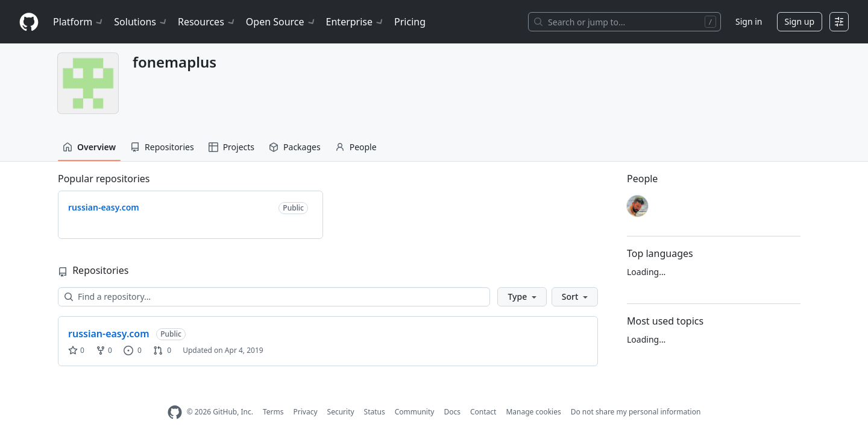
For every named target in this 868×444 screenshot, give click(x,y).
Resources (207, 22)
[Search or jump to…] (624, 22)
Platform (79, 22)
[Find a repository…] (274, 297)
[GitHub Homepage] (175, 412)
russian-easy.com (109, 334)
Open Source (281, 22)
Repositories (162, 147)
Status (375, 412)
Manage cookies (533, 412)
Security (341, 412)
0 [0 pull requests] (162, 350)
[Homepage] (29, 22)
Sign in (749, 21)
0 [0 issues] (133, 350)
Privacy (306, 412)
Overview (89, 147)
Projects (231, 147)
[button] (522, 297)
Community (415, 412)
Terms (273, 412)
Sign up (800, 21)
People (356, 147)
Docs (452, 412)
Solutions (141, 22)
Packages (295, 147)
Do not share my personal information (636, 412)
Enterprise (355, 22)
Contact (483, 412)
